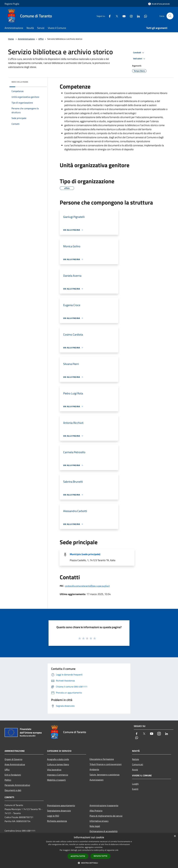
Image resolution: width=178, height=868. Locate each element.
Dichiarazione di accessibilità (103, 831)
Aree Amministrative (15, 764)
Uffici (41, 39)
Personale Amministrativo (17, 785)
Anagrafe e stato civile (58, 759)
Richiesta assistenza (57, 821)
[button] (89, 863)
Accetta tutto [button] (78, 856)
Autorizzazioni (97, 780)
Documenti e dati (13, 790)
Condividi (139, 53)
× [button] (175, 836)
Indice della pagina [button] (20, 82)
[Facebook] (109, 16)
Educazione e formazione (102, 759)
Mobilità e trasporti (56, 780)
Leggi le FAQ (53, 816)
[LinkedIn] (137, 16)
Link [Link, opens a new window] (117, 850)
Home (11, 39)
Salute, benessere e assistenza (105, 775)
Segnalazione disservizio (59, 811)
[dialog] (89, 851)
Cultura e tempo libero (58, 764)
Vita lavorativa (54, 770)
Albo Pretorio (96, 811)
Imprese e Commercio (58, 775)
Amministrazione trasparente (104, 805)
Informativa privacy (99, 821)
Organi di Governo (13, 759)
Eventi (135, 789)
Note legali (95, 826)
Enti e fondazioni (13, 775)
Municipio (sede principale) (85, 554)
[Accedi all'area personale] (159, 4)
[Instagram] (130, 16)
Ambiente (94, 769)
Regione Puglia (12, 4)
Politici (8, 780)
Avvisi (135, 770)
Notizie (136, 759)
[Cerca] (170, 16)
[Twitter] (116, 16)
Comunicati (138, 764)
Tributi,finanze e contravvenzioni (106, 764)
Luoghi (135, 784)
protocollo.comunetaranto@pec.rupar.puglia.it (87, 586)
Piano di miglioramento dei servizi (106, 816)
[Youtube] (123, 16)
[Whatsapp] (144, 16)
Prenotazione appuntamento (61, 805)
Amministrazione (26, 39)
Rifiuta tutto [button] (101, 856)
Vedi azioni (140, 59)
